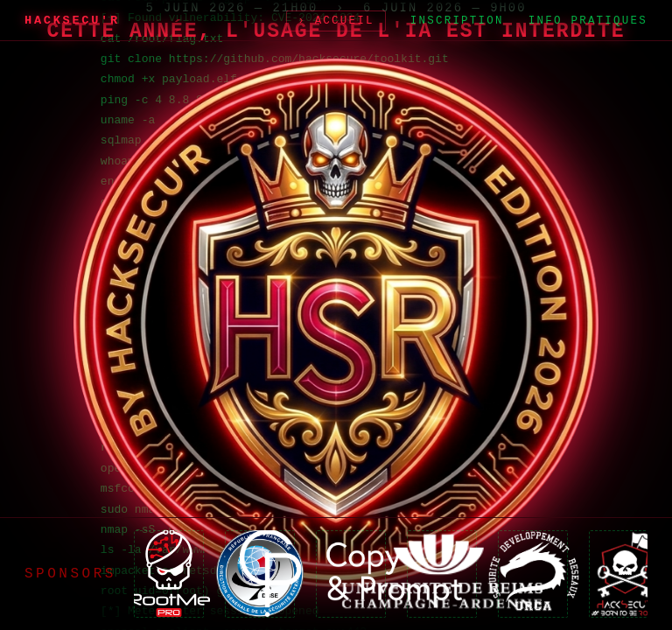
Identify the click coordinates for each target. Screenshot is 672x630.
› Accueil (336, 21)
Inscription (457, 21)
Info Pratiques (588, 21)
